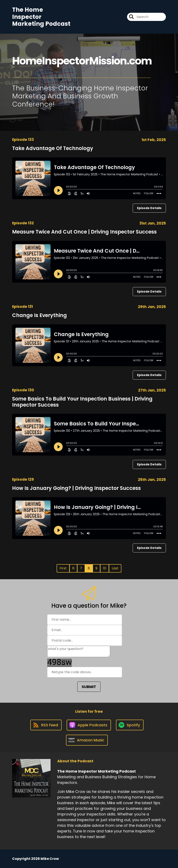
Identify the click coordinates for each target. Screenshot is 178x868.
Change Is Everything (39, 315)
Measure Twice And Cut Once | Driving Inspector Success (84, 232)
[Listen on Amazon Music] (87, 740)
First (63, 568)
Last (115, 568)
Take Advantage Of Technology (53, 148)
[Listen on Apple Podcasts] (89, 725)
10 (105, 568)
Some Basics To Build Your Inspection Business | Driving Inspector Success (82, 402)
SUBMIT (89, 687)
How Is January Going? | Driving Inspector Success (76, 488)
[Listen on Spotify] (130, 725)
